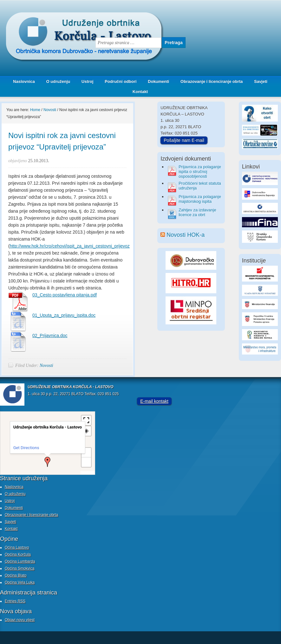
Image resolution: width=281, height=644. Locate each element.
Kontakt (140, 92)
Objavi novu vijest (20, 620)
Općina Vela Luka (20, 582)
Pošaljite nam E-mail (184, 140)
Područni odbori (118, 81)
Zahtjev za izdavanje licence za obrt (197, 212)
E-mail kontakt (154, 401)
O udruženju (58, 81)
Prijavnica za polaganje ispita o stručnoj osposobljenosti (200, 172)
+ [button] (87, 452)
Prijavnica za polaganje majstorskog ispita (200, 199)
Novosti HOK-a (186, 235)
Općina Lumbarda (20, 561)
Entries (15, 601)
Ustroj (88, 81)
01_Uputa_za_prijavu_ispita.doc (64, 315)
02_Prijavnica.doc (50, 335)
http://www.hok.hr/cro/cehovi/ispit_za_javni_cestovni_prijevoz (70, 246)
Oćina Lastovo (17, 548)
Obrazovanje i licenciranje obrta (209, 81)
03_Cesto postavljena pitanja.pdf (65, 295)
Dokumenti (158, 81)
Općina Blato (16, 575)
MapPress (88, 472)
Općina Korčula (18, 554)
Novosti (46, 365)
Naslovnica (24, 81)
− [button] (86, 462)
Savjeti (258, 81)
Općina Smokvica (20, 568)
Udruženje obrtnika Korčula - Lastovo (63, 17)
